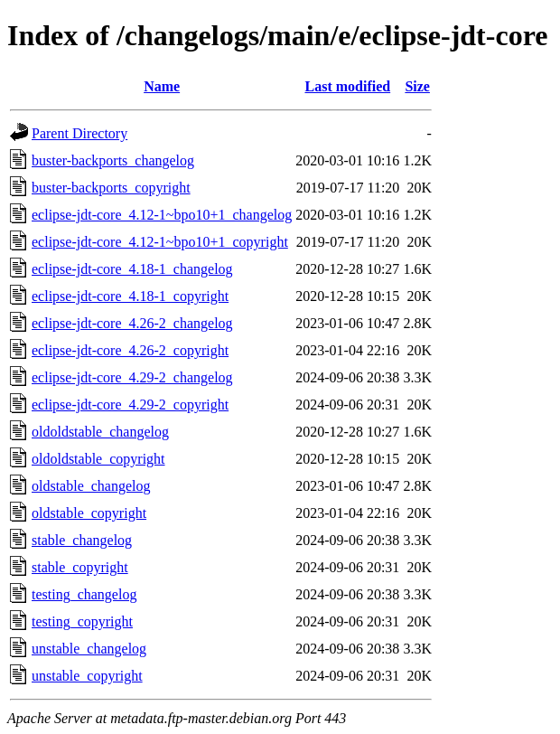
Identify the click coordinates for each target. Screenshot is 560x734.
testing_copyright (82, 621)
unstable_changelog (89, 649)
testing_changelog (84, 594)
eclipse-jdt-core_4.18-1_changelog (132, 269)
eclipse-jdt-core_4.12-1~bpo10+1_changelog (162, 215)
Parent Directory (79, 133)
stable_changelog (82, 540)
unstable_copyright (87, 676)
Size (417, 86)
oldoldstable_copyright (98, 459)
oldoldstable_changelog (100, 432)
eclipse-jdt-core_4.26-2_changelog (132, 323)
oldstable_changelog (91, 486)
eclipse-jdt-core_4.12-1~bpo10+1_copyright (160, 242)
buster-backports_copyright (111, 188)
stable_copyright (80, 567)
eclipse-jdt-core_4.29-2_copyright (130, 405)
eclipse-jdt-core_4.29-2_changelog (132, 377)
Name (162, 86)
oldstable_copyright (89, 513)
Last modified (347, 86)
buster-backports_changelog (113, 160)
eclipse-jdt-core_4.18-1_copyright (130, 296)
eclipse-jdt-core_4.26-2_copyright (130, 350)
